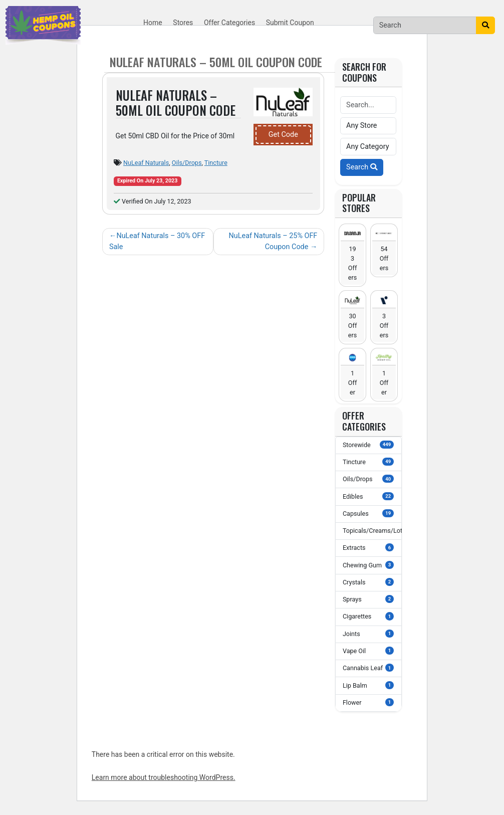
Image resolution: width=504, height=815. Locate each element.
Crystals (368, 582)
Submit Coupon (290, 23)
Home (153, 23)
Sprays (368, 599)
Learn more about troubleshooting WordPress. (164, 777)
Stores (183, 23)
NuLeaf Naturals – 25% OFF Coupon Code (273, 241)
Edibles (368, 496)
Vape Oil (368, 651)
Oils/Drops (187, 163)
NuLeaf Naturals (146, 163)
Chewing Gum (368, 565)
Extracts (368, 547)
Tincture (216, 163)
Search (362, 167)
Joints (368, 634)
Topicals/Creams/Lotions (372, 530)
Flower (368, 702)
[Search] (425, 25)
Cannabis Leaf (368, 668)
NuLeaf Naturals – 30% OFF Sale (157, 241)
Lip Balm (368, 685)
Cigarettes (368, 616)
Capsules (368, 513)
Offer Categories (229, 23)
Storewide (368, 445)
